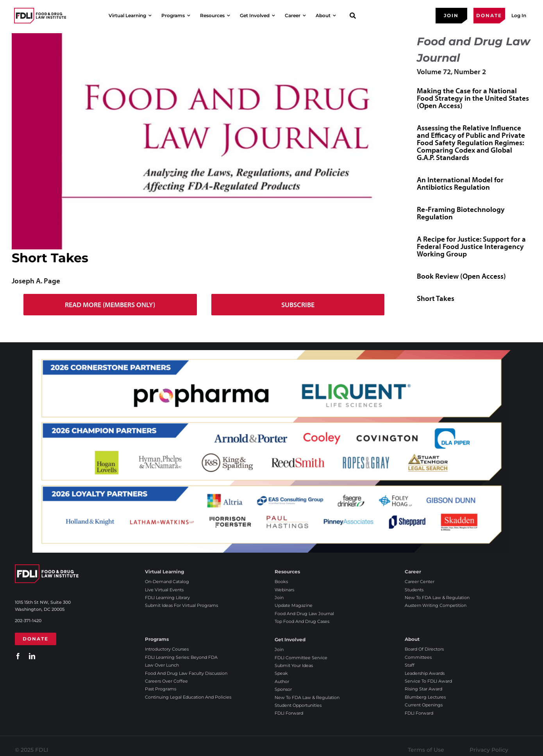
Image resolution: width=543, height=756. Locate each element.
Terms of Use (426, 750)
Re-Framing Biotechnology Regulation (461, 213)
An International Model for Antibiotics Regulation (460, 183)
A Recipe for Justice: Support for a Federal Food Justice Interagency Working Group (471, 246)
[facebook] (18, 656)
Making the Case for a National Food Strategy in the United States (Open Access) (473, 98)
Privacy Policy (489, 750)
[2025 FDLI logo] (40, 15)
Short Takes (436, 298)
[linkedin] (32, 656)
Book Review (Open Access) (461, 276)
